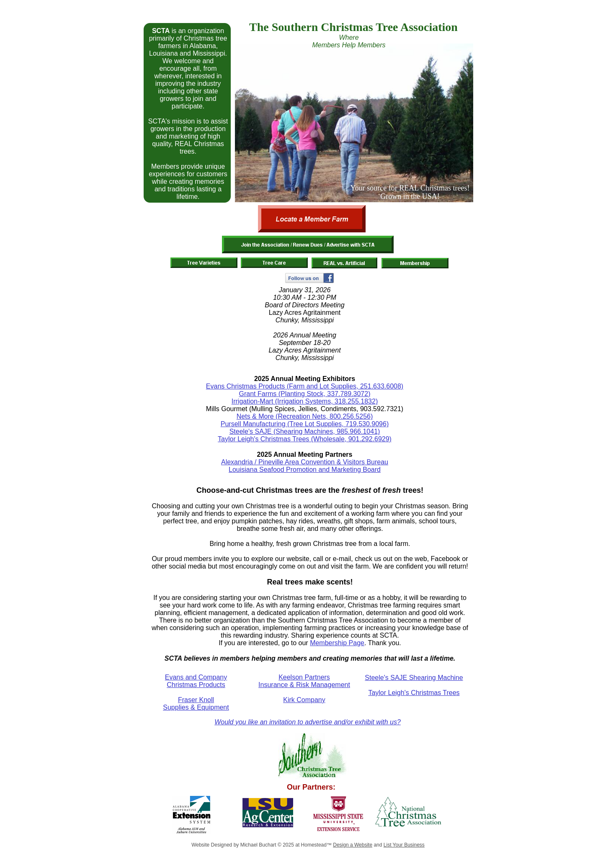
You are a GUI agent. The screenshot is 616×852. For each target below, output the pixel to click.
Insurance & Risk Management (304, 685)
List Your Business (404, 845)
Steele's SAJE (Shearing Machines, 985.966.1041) (305, 431)
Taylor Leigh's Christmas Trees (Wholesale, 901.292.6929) (305, 439)
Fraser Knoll (196, 700)
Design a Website (353, 845)
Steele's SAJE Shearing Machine (414, 678)
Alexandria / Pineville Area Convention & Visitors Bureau (305, 462)
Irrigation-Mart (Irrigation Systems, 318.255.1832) (305, 401)
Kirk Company (304, 700)
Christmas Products (196, 685)
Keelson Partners (304, 677)
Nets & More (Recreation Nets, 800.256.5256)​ (305, 416)
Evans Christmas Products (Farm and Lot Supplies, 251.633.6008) (305, 386)
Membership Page (337, 643)
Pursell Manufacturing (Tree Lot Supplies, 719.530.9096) (305, 424)
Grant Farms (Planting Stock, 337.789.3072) (305, 394)
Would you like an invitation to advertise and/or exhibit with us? (308, 722)
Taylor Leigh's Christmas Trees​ (414, 693)
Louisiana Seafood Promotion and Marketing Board (305, 470)
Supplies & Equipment (196, 707)
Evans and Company (196, 677)
